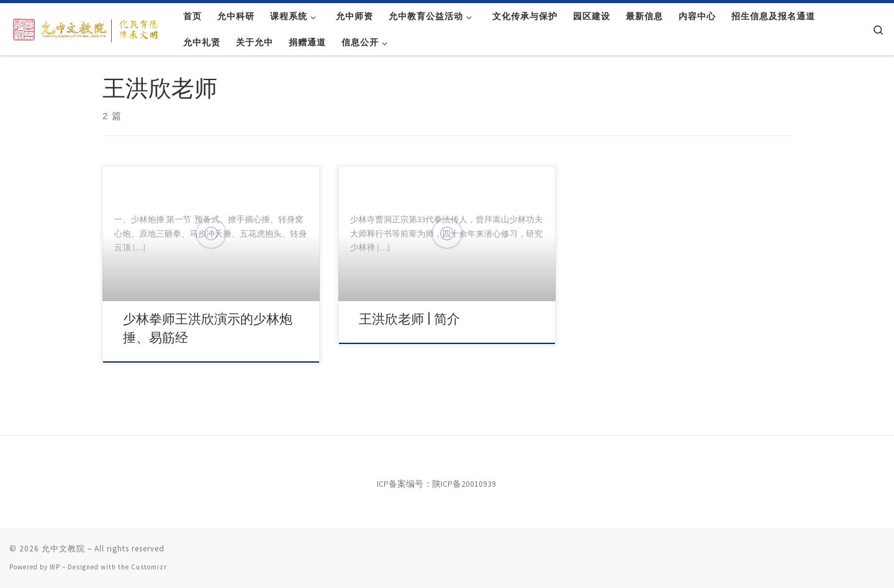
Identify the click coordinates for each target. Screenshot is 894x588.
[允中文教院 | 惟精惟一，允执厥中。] (87, 28)
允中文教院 (63, 549)
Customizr (149, 567)
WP (55, 567)
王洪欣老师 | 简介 (409, 319)
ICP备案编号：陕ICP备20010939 (436, 484)
